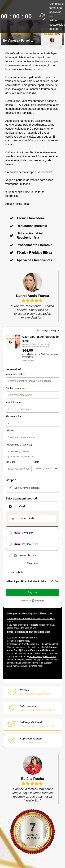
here (40, 666)
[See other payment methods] (32, 563)
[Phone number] (40, 423)
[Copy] (29, 632)
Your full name (13, 402)
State (36, 462)
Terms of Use (36, 657)
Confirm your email (16, 388)
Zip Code (11, 462)
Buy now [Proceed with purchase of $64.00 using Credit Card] (33, 592)
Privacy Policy (50, 657)
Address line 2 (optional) (19, 445)
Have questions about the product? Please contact (30, 613)
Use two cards (26, 518)
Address (10, 431)
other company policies (22, 660)
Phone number (14, 416)
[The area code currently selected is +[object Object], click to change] (13, 423)
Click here (45, 354)
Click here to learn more (18, 641)
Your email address (16, 374)
